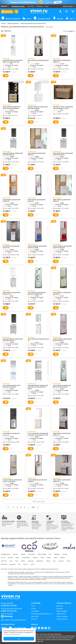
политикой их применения (12, 634)
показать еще (38, 502)
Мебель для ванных (13, 23)
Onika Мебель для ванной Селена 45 (11, 201)
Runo (17, 561)
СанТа (41, 565)
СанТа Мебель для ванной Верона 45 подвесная (37, 294)
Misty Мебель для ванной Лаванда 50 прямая (11, 386)
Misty (44, 558)
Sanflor (24, 561)
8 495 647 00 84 (9, 606)
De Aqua (11, 558)
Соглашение (35, 611)
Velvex (50, 561)
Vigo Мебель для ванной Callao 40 (11, 247)
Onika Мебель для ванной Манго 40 (37, 201)
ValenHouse (42, 561)
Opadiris (65, 558)
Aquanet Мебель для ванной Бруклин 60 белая (38, 108)
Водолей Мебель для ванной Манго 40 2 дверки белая (13, 61)
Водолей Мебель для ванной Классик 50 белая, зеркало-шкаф (38, 387)
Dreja (18, 558)
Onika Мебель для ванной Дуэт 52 (38, 61)
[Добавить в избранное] (12, 76)
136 (35, 507)
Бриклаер (11, 565)
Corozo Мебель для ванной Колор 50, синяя (37, 247)
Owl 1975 (4, 561)
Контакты (34, 619)
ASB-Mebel (33, 554)
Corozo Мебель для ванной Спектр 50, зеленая (12, 481)
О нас (33, 606)
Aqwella (24, 554)
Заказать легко (61, 614)
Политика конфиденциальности (41, 614)
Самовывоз (40, 6)
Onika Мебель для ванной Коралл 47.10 (11, 294)
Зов (27, 565)
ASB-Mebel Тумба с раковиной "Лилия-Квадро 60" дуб (63, 108)
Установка (60, 609)
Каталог (3, 23)
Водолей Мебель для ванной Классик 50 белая (13, 154)
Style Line (32, 561)
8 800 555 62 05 (9, 611)
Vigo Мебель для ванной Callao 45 (11, 434)
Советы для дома (62, 616)
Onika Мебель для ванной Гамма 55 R (62, 434)
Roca (11, 561)
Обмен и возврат (62, 611)
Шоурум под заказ (18, 6)
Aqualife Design (6, 554)
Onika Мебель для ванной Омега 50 (37, 154)
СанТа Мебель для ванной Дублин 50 (62, 294)
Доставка (31, 6)
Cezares (68, 554)
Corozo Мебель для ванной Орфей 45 (37, 481)
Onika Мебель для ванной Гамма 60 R (62, 481)
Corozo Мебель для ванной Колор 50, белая (62, 340)
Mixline (51, 558)
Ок (19, 639)
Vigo (57, 561)
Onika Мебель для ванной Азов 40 (38, 340)
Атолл (3, 565)
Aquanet (16, 554)
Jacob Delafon (27, 558)
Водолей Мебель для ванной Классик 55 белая (63, 154)
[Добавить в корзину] (6, 76)
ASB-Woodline (44, 554)
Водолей (20, 565)
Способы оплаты (62, 619)
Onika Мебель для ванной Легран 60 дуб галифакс (11, 108)
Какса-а (34, 565)
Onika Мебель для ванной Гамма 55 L (62, 61)
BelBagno (59, 554)
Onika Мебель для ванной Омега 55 (62, 201)
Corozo (3, 558)
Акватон (64, 561)
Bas (52, 554)
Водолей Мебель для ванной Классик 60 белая (13, 340)
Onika (58, 558)
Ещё (47, 6)
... (31, 507)
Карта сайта (35, 616)
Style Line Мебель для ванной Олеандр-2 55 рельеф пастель (38, 434)
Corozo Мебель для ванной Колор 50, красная (62, 247)
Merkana (37, 558)
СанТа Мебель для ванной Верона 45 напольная (62, 386)
